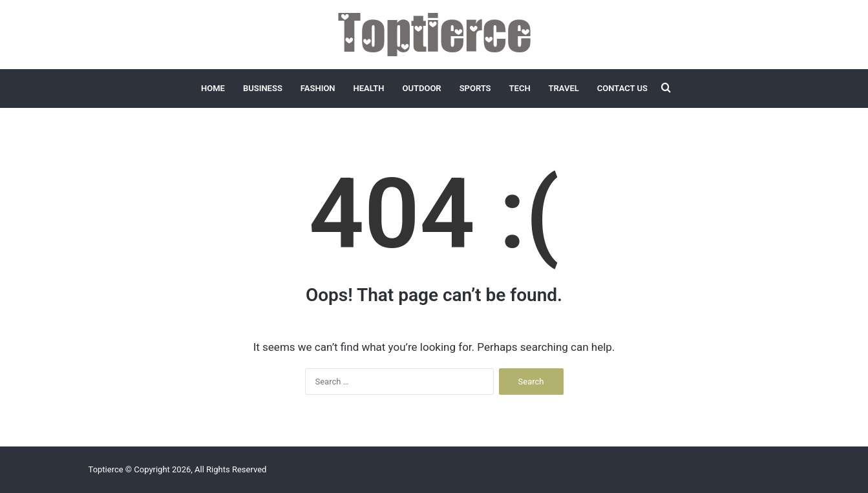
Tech (520, 88)
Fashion (318, 88)
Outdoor (421, 88)
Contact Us (622, 88)
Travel (564, 88)
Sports (475, 88)
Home (213, 88)
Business (263, 88)
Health (369, 88)
